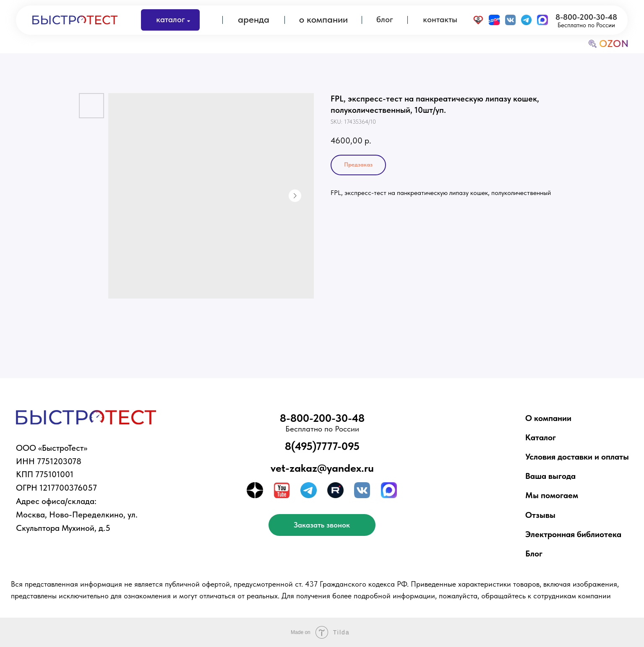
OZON (613, 44)
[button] (322, 525)
